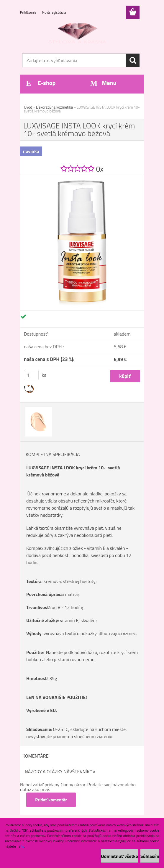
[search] (133, 60)
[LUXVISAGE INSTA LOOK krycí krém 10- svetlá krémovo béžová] (82, 177)
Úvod (28, 107)
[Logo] (78, 34)
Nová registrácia (54, 12)
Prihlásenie (29, 12)
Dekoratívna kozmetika (54, 107)
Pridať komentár (51, 800)
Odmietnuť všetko (119, 856)
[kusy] (31, 375)
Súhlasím (150, 856)
